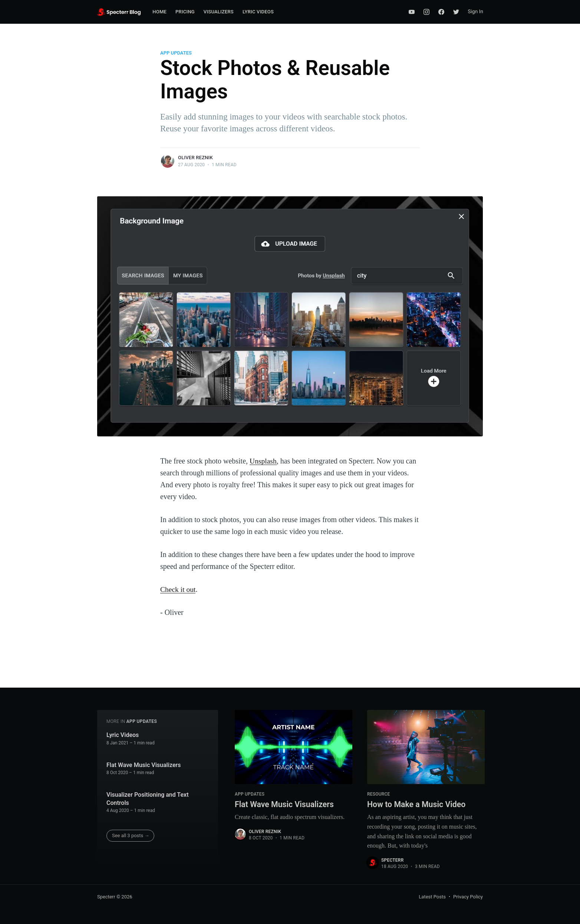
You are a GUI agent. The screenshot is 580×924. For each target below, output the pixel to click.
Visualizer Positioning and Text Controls (148, 798)
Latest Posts (432, 897)
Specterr (392, 860)
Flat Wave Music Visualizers (144, 765)
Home (159, 12)
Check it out (178, 589)
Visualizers (219, 12)
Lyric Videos (258, 12)
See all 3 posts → (131, 835)
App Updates (176, 53)
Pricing (185, 12)
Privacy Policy (468, 897)
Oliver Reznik (195, 158)
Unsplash (263, 461)
